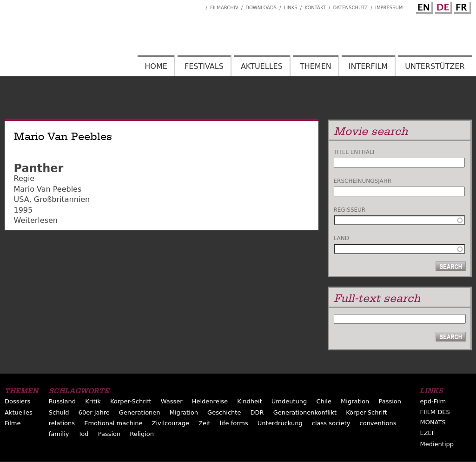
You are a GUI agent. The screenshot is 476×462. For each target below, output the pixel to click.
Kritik (93, 401)
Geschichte (224, 412)
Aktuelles (262, 66)
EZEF (427, 433)
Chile (324, 401)
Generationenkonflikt (305, 412)
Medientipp (437, 444)
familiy (59, 434)
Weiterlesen (36, 220)
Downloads (261, 8)
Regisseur (350, 210)
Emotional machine (113, 423)
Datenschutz (351, 8)
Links (291, 8)
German (442, 6)
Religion (142, 434)
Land (341, 238)
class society (331, 423)
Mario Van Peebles (48, 189)
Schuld (59, 412)
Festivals (204, 66)
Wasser (172, 401)
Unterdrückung (280, 423)
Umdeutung (289, 401)
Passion (390, 401)
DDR (257, 412)
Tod (84, 434)
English (423, 6)
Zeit (205, 423)
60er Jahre (94, 412)
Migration (355, 401)
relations (62, 423)
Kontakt (315, 8)
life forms (234, 423)
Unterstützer (435, 66)
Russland (62, 401)
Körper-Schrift (131, 401)
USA (22, 199)
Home (156, 66)
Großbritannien (62, 199)
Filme (13, 423)
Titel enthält (355, 152)
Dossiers (17, 401)
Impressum (389, 8)
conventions (378, 423)
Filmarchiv (224, 8)
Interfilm (368, 66)
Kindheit (250, 401)
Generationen (140, 412)
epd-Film (433, 401)
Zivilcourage (171, 423)
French (461, 6)
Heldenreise (210, 401)
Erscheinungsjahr (363, 181)
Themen (316, 66)
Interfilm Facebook (198, 5)
